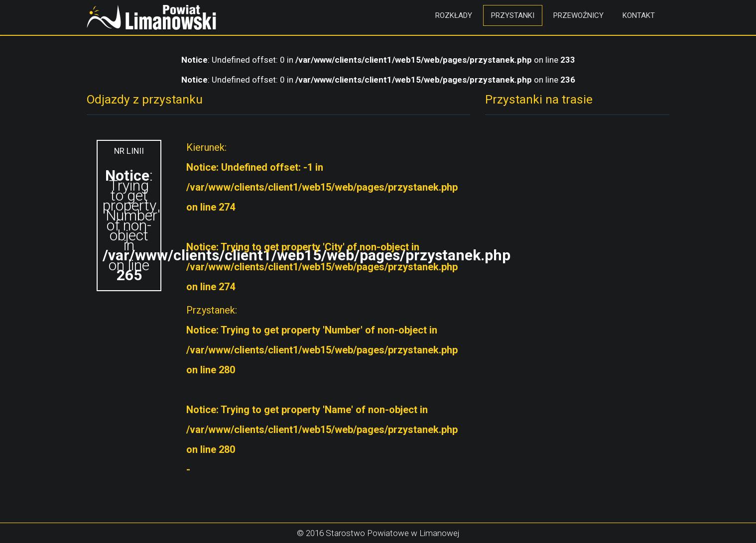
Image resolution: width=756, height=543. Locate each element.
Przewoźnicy (578, 15)
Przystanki (513, 15)
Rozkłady (454, 15)
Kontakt (639, 15)
